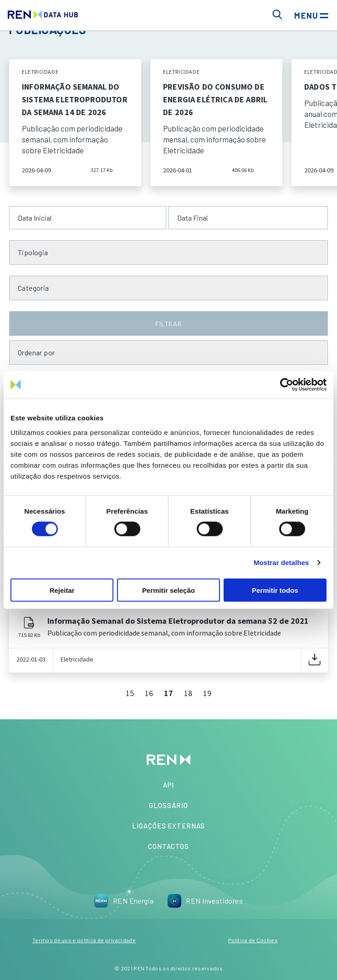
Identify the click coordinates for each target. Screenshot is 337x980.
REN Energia (124, 901)
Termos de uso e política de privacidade (84, 940)
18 (188, 693)
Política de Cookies (253, 940)
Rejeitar (62, 590)
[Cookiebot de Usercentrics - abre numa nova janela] (287, 385)
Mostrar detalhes (281, 563)
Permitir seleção (168, 590)
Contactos (168, 846)
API (169, 785)
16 (149, 693)
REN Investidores (205, 901)
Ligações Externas (168, 826)
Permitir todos (275, 590)
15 (130, 693)
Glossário (168, 805)
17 (168, 693)
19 (207, 693)
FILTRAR (168, 324)
